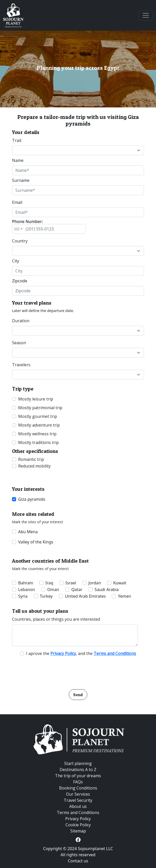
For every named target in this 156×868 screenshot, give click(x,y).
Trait (17, 140)
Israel (71, 583)
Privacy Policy (78, 819)
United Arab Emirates (85, 596)
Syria (23, 596)
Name (18, 160)
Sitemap (78, 831)
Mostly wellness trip (37, 434)
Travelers (21, 365)
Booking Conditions (78, 788)
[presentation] (78, 671)
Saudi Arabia (107, 589)
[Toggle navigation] (146, 15)
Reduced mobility (34, 466)
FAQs (78, 782)
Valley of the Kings (36, 542)
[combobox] (18, 229)
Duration (21, 321)
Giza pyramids (32, 499)
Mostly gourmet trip (38, 416)
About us (78, 806)
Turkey (46, 596)
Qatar (77, 589)
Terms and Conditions (78, 813)
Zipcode (20, 281)
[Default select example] (78, 150)
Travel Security (78, 800)
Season (19, 343)
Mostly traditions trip (38, 442)
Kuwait (120, 583)
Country (20, 241)
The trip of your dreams (78, 776)
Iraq (49, 583)
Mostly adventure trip (39, 425)
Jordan (95, 583)
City (16, 261)
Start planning (78, 763)
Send (78, 695)
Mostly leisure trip (36, 399)
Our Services (78, 794)
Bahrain (26, 583)
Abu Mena (28, 532)
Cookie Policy (78, 825)
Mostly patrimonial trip (40, 408)
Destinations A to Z (78, 770)
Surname (21, 180)
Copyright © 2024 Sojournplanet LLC (78, 849)
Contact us (78, 861)
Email (17, 202)
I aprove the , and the (81, 653)
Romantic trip (31, 459)
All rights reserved (78, 855)
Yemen (124, 596)
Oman (53, 589)
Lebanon (27, 589)
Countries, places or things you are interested (56, 619)
